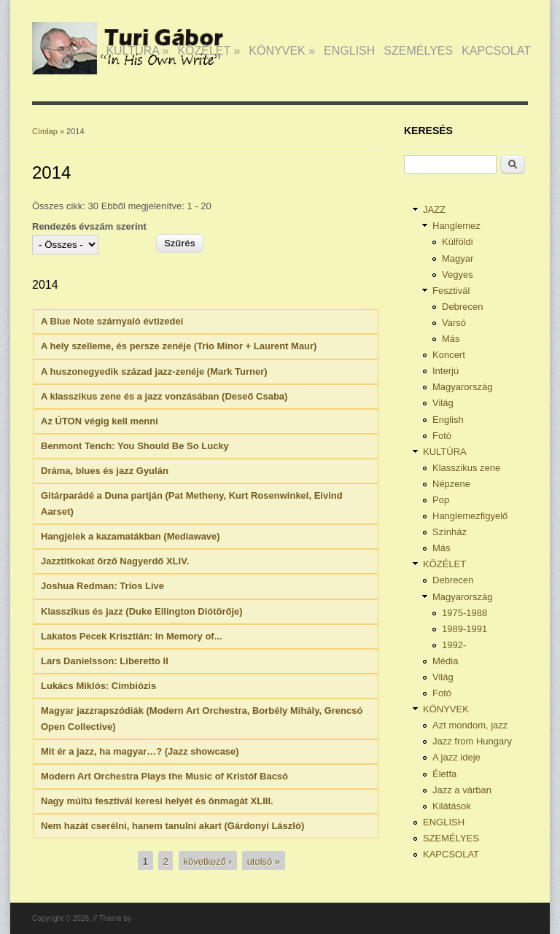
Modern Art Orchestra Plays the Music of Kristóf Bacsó (164, 776)
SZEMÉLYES (418, 51)
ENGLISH (349, 51)
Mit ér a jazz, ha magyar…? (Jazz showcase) (140, 751)
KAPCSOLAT (496, 51)
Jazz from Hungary (472, 741)
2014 (45, 285)
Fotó (442, 436)
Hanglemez (456, 226)
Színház (450, 532)
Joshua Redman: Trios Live (102, 586)
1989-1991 (464, 629)
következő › (208, 861)
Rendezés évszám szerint (89, 226)
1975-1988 (464, 613)
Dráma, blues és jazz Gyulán (105, 471)
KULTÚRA (137, 51)
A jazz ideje (456, 757)
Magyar (458, 258)
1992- (454, 645)
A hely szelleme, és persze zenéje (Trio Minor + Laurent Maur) (179, 346)
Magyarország (462, 387)
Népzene (451, 484)
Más (451, 339)
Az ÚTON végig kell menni (100, 421)
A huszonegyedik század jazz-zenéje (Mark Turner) (154, 371)
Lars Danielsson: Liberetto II (105, 661)
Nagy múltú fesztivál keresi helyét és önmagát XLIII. (157, 801)
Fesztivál (451, 291)
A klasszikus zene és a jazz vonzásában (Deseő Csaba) (164, 396)
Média (445, 661)
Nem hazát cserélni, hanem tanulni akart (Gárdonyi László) (172, 826)
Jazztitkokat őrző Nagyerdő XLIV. (115, 561)
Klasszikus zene (466, 468)
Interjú (446, 371)
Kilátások (452, 806)
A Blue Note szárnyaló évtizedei (112, 321)
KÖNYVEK (282, 51)
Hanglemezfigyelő (470, 516)
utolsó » (264, 861)
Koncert (449, 355)
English (448, 420)
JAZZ (79, 51)
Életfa (444, 774)
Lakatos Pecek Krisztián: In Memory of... (132, 636)
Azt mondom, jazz (470, 725)
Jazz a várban (462, 790)
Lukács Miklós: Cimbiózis (98, 686)
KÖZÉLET (209, 51)
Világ (443, 403)
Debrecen (462, 307)
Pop (441, 500)
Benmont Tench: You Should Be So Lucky (135, 446)
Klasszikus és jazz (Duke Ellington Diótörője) (142, 611)
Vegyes (458, 275)
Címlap (45, 131)
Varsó (454, 323)
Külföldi (458, 242)
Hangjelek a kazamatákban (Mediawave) (131, 536)
